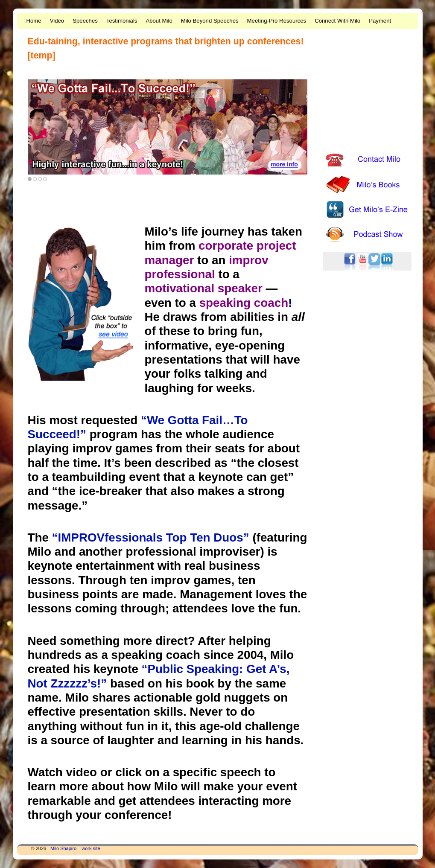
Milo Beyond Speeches (210, 21)
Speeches (85, 21)
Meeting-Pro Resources (277, 21)
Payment (380, 21)
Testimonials (122, 21)
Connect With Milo (337, 21)
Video (57, 21)
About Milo (159, 21)
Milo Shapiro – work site (75, 848)
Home (34, 21)
